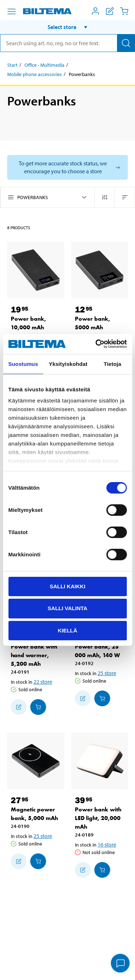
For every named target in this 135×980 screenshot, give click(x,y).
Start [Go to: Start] (12, 65)
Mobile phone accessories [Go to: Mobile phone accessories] (35, 74)
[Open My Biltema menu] (95, 11)
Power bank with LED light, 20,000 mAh (98, 818)
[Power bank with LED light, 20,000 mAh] (100, 761)
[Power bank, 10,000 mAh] (36, 270)
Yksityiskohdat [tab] (68, 364)
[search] (67, 43)
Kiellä (67, 630)
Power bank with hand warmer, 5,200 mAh (34, 655)
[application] (121, 964)
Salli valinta (67, 608)
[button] (67, 27)
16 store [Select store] (107, 844)
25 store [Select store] (107, 673)
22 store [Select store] (43, 682)
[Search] (126, 43)
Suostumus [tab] (23, 364)
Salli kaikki (67, 586)
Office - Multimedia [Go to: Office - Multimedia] (44, 65)
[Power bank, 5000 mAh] (100, 270)
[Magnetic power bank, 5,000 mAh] (36, 761)
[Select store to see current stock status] (67, 167)
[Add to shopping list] (19, 707)
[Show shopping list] (110, 11)
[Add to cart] (38, 707)
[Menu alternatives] (12, 11)
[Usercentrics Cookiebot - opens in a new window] (96, 344)
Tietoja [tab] (112, 364)
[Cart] (124, 11)
